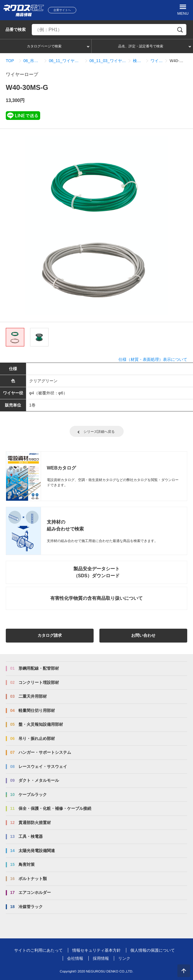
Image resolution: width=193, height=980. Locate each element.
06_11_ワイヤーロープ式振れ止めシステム (66, 61)
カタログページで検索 (44, 46)
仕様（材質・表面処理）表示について (153, 359)
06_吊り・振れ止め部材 (33, 61)
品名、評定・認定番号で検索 (141, 46)
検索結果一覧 (138, 61)
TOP (10, 61)
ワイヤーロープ (157, 61)
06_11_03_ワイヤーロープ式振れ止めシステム (108, 61)
